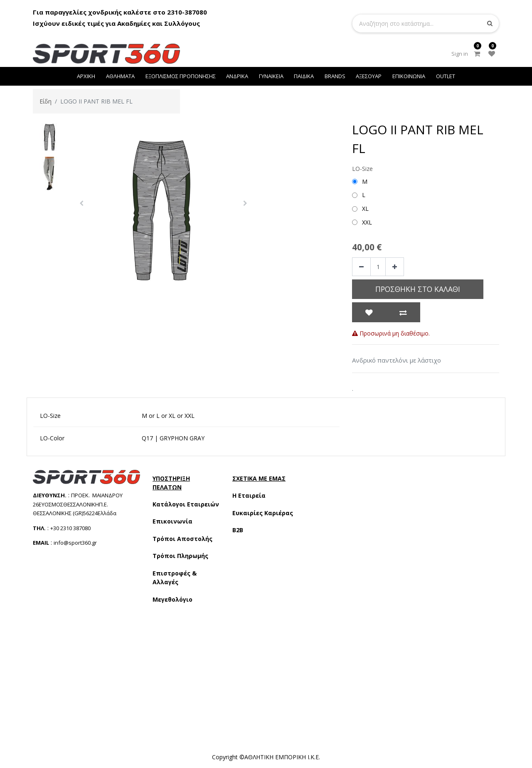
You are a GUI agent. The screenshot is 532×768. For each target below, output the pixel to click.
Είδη (46, 101)
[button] (81, 203)
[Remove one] (361, 267)
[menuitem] (86, 76)
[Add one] (395, 267)
